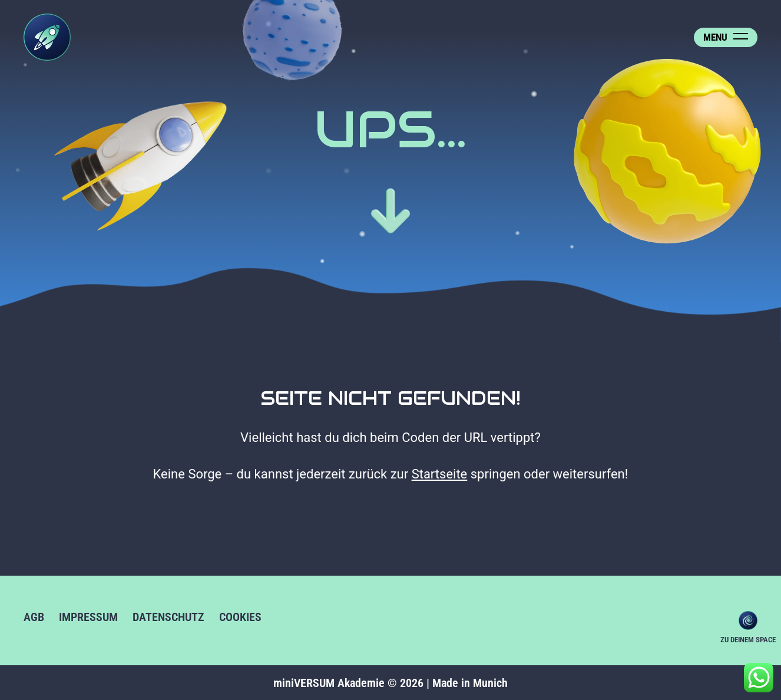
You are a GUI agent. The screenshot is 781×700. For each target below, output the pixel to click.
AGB (34, 617)
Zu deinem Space (748, 620)
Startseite (440, 474)
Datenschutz (168, 617)
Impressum (88, 617)
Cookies (240, 617)
